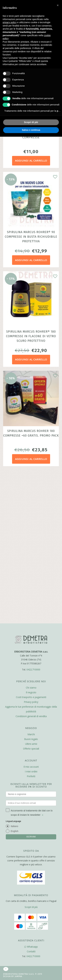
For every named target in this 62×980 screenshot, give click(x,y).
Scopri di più (31, 770)
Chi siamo (31, 539)
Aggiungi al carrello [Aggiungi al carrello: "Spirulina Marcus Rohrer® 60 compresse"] (31, 161)
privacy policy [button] (10, 22)
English (15, 683)
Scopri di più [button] (31, 122)
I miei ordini (31, 623)
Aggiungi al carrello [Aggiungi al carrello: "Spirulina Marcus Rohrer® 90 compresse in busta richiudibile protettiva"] (31, 260)
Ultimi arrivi (31, 596)
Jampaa (19, 839)
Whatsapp (31, 809)
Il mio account (31, 618)
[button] (58, 5)
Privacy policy (31, 554)
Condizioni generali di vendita (31, 568)
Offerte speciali (31, 600)
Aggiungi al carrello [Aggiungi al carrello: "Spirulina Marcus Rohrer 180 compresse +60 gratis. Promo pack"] (31, 459)
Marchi (31, 586)
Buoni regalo (31, 591)
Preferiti (31, 628)
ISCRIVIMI (31, 688)
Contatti (31, 814)
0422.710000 (33, 521)
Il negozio (31, 544)
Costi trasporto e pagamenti (31, 549)
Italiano (14, 678)
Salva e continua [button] (31, 130)
